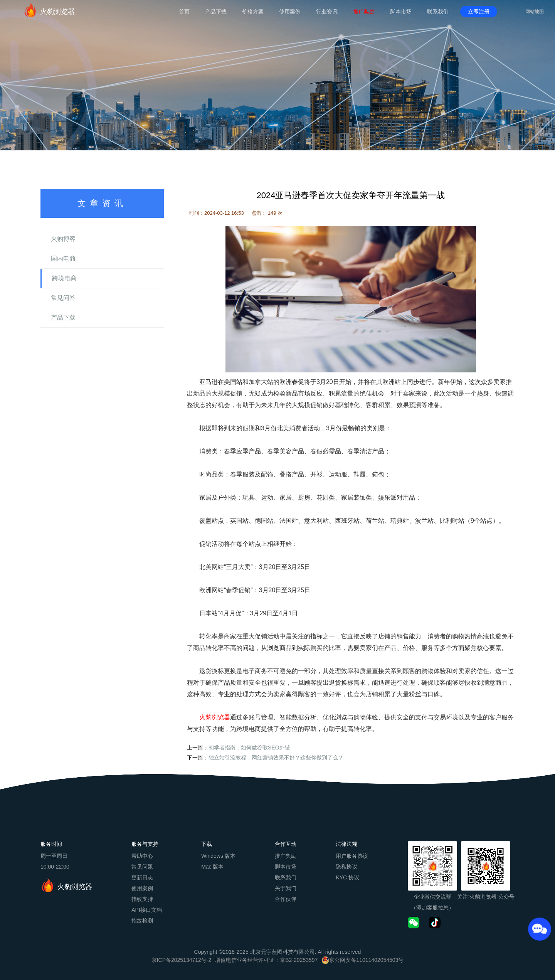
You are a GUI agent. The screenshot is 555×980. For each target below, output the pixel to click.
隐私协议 (346, 867)
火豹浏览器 (49, 10)
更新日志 (142, 877)
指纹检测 (142, 921)
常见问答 (63, 298)
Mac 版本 (212, 867)
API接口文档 (147, 910)
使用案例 (290, 12)
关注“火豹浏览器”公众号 (486, 897)
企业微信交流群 (432, 897)
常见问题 (142, 867)
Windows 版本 (218, 856)
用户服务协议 (352, 856)
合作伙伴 (286, 899)
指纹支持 (142, 899)
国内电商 (63, 258)
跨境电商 (64, 278)
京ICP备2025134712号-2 (182, 960)
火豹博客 (63, 239)
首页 (184, 12)
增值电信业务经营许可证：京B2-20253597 (266, 960)
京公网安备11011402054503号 (366, 960)
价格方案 (253, 12)
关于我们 (286, 888)
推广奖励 (364, 12)
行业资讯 (327, 12)
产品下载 (216, 12)
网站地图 (535, 12)
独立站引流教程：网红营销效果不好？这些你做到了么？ (276, 758)
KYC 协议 (347, 877)
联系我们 (438, 12)
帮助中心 (142, 856)
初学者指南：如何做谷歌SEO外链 (249, 748)
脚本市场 (401, 12)
